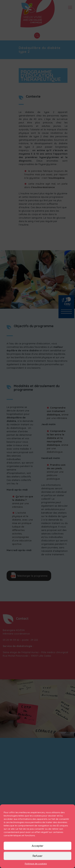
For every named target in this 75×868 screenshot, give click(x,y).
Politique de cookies (36, 864)
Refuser (38, 856)
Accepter (38, 846)
